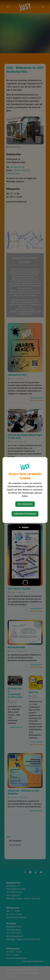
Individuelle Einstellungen (25, 514)
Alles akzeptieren (25, 504)
